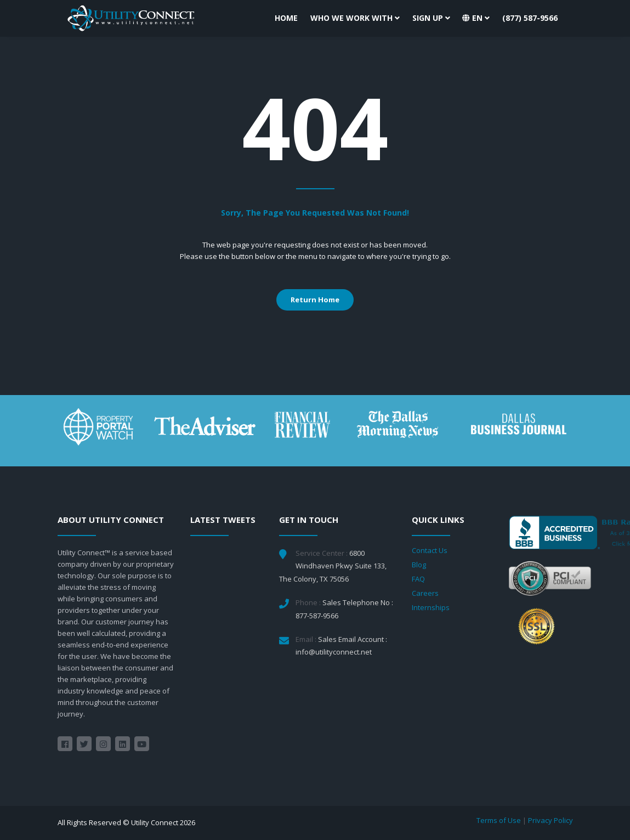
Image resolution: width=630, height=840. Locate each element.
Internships (431, 607)
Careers (425, 593)
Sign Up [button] (431, 18)
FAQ (418, 579)
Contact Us (430, 550)
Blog (419, 565)
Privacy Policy (550, 820)
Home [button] (286, 18)
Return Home (315, 300)
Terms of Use (499, 820)
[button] (476, 18)
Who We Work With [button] (355, 18)
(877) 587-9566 (530, 18)
